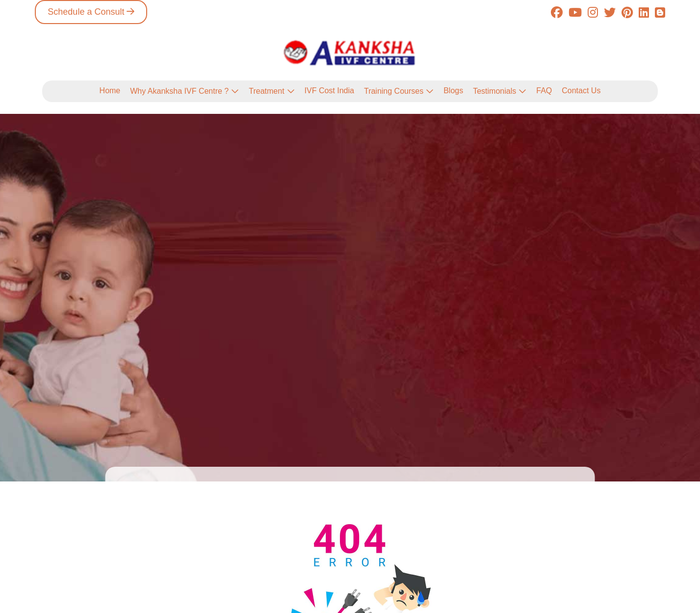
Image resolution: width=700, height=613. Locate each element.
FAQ (544, 91)
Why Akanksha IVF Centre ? (179, 91)
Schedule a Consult (86, 12)
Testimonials (494, 91)
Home (110, 91)
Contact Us (581, 91)
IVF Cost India (329, 91)
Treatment (266, 91)
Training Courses (394, 91)
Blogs (453, 91)
